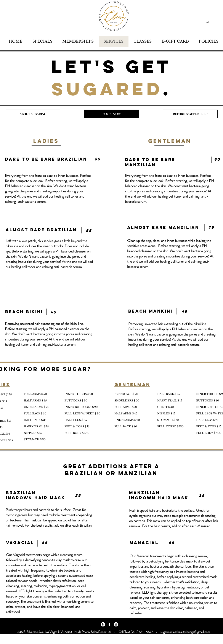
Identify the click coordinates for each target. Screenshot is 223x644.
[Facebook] (109, 624)
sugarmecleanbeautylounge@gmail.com (185, 632)
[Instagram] (116, 624)
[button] (211, 22)
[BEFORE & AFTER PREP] (190, 114)
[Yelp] (103, 624)
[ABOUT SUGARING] (33, 114)
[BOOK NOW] (112, 114)
